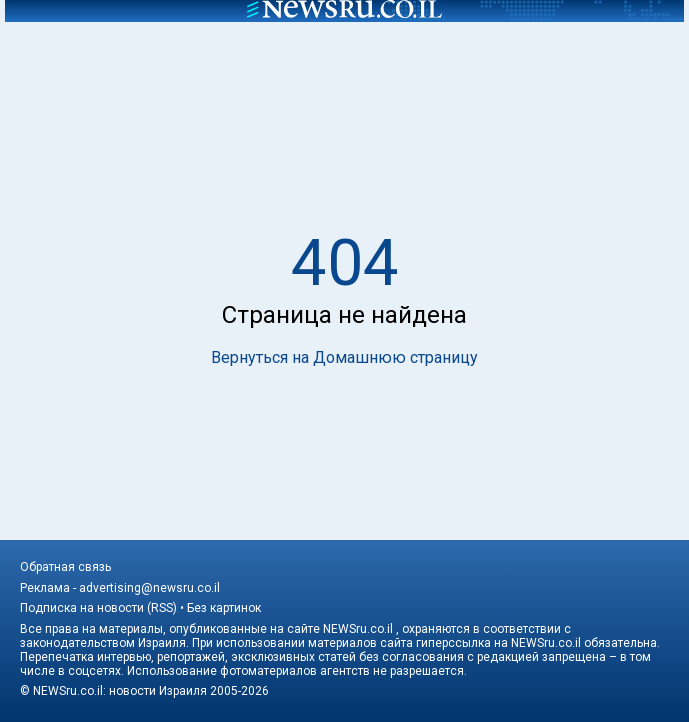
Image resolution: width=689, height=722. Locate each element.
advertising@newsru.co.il (149, 588)
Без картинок (224, 608)
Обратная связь (65, 567)
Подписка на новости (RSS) (98, 608)
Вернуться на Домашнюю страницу (344, 357)
